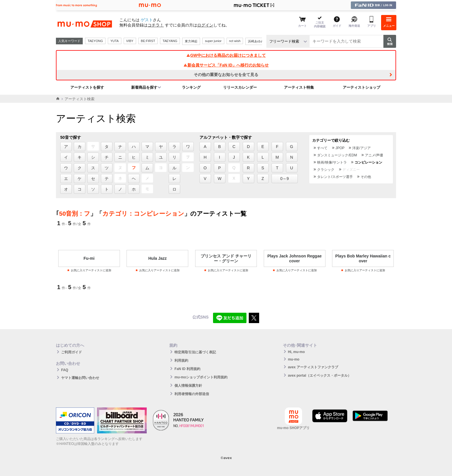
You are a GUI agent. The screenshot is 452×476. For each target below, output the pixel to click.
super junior (213, 41)
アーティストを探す (87, 87)
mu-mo (294, 359)
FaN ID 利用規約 (187, 369)
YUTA (115, 41)
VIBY (130, 41)
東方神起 (191, 41)
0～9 (285, 179)
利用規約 (181, 361)
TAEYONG (95, 41)
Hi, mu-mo (296, 352)
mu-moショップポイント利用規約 (201, 377)
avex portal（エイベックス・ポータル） (320, 376)
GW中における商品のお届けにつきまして (226, 55)
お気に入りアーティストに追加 (89, 270)
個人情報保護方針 (188, 386)
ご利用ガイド (71, 352)
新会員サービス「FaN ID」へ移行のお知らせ (226, 65)
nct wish (235, 41)
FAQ (65, 370)
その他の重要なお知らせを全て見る (226, 75)
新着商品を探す (144, 87)
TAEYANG (170, 41)
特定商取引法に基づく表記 (195, 352)
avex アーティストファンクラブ (313, 367)
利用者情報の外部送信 (192, 394)
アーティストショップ (361, 87)
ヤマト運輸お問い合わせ (80, 378)
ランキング (191, 87)
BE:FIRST (148, 41)
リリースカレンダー (240, 87)
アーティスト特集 (299, 87)
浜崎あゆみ (256, 41)
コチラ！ (156, 25)
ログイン (205, 25)
